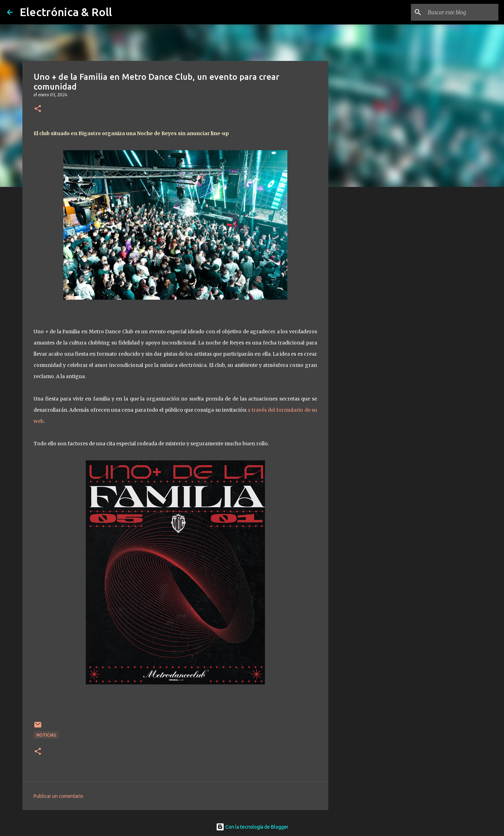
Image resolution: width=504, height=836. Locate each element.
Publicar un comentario (58, 796)
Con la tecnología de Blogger (252, 827)
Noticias (46, 735)
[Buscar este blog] (462, 12)
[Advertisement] (364, 302)
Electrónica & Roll (66, 12)
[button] (38, 109)
